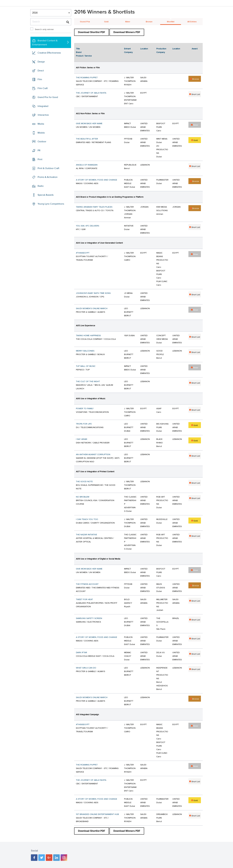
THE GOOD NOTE (84, 482)
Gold (106, 22)
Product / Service (84, 56)
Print (40, 159)
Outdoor (42, 142)
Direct (41, 70)
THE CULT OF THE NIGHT (88, 382)
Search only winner (44, 29)
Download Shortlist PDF (92, 32)
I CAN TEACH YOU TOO (87, 519)
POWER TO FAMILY (85, 409)
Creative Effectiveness (49, 53)
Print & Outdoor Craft (48, 168)
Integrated (43, 106)
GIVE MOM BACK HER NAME (89, 124)
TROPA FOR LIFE (84, 424)
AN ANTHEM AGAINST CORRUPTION (93, 455)
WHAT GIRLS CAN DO (86, 668)
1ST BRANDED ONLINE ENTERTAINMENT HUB (97, 814)
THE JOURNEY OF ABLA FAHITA (91, 93)
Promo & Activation (48, 177)
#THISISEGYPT (83, 253)
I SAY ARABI (82, 439)
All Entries (192, 22)
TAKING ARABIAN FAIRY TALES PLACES (94, 207)
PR (39, 150)
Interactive (43, 115)
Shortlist (171, 22)
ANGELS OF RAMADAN (87, 165)
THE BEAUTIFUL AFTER (87, 139)
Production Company (161, 51)
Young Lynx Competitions (51, 204)
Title (78, 49)
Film (40, 79)
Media (41, 124)
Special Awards (46, 195)
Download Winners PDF (127, 32)
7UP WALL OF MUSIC (86, 366)
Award (195, 49)
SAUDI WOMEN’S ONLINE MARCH (92, 309)
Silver (128, 22)
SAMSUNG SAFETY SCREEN (89, 618)
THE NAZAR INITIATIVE (86, 535)
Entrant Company (128, 51)
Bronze (149, 22)
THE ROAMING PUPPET (87, 78)
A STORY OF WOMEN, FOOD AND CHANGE (97, 180)
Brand (79, 52)
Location (144, 49)
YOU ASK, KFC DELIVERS (88, 226)
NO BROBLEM (83, 497)
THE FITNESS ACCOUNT (87, 584)
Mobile (41, 133)
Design (41, 62)
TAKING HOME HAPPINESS (88, 336)
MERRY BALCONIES (85, 351)
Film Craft (43, 88)
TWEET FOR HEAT (84, 599)
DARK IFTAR (82, 653)
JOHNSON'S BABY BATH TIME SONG (93, 293)
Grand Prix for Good (48, 97)
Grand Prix (85, 22)
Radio (41, 186)
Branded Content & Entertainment (45, 43)
